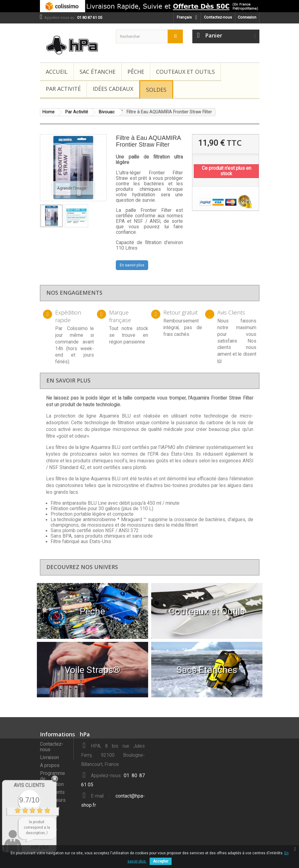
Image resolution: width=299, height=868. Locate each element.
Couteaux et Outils (185, 72)
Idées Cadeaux (113, 89)
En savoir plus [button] (132, 265)
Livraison (49, 758)
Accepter (161, 861)
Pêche (136, 72)
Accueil (57, 72)
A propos (50, 766)
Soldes (156, 90)
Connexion (247, 17)
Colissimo (77, 329)
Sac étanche (98, 72)
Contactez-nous (218, 17)
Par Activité (63, 89)
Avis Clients (29, 785)
